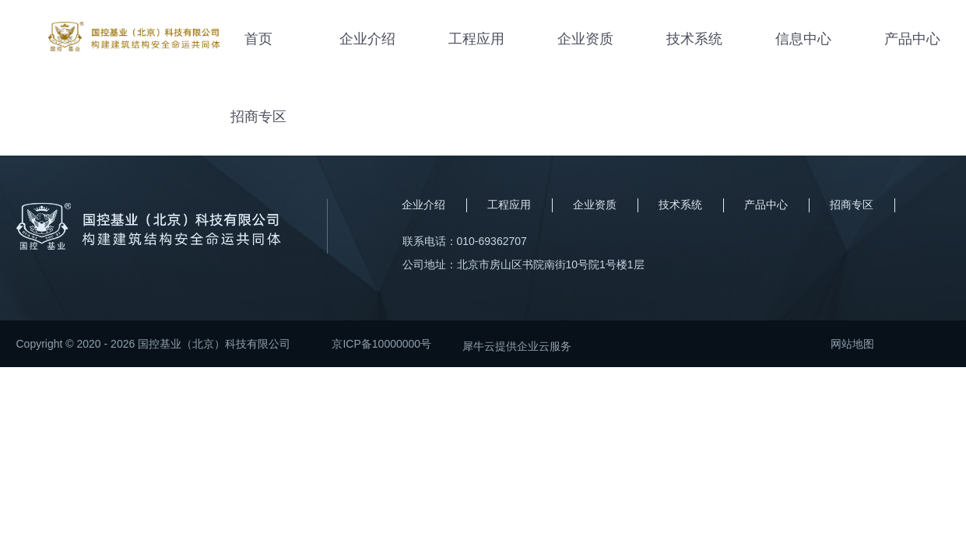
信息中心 (803, 39)
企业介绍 (367, 39)
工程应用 (476, 39)
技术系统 (694, 39)
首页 (258, 39)
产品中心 (912, 39)
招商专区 (258, 117)
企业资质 (585, 39)
